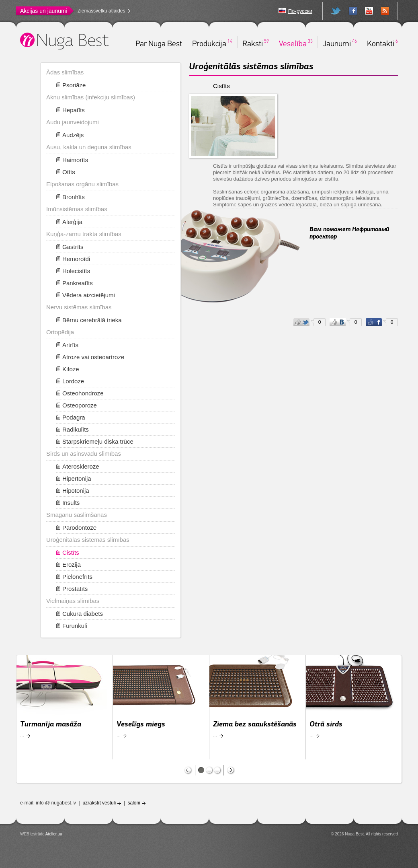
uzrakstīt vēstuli (99, 803)
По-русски (300, 11)
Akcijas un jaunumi (44, 11)
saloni (134, 803)
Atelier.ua (54, 834)
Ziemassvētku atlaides (101, 11)
